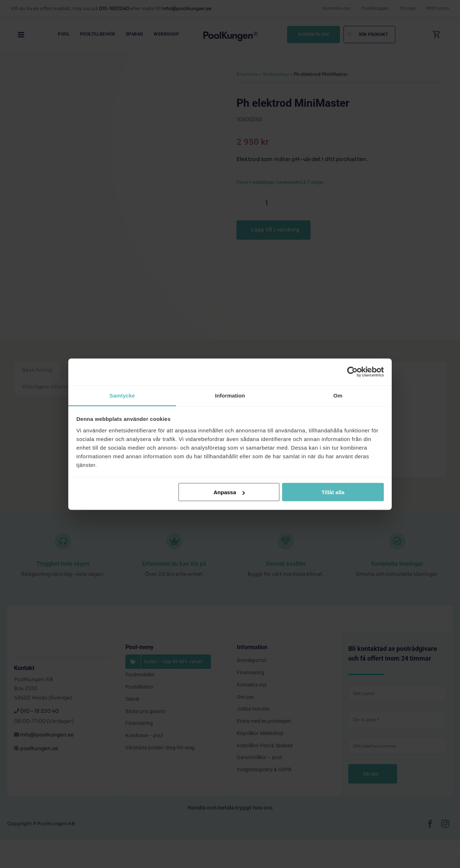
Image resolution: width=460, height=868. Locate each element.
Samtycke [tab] (122, 395)
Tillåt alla (333, 492)
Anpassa (229, 492)
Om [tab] (338, 395)
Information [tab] (230, 395)
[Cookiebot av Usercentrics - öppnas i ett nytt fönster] (352, 372)
